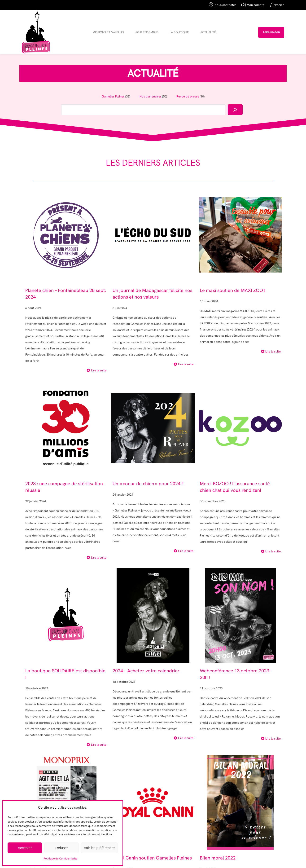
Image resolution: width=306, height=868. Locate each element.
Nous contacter (222, 5)
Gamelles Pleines (113, 96)
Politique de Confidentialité (60, 859)
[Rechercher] (235, 110)
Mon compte (253, 5)
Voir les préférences (99, 848)
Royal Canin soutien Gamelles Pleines (152, 858)
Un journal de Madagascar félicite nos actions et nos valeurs (152, 294)
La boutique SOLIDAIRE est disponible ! (65, 674)
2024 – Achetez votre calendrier (146, 671)
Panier (277, 5)
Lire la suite (99, 370)
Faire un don (271, 32)
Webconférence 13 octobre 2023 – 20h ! (236, 674)
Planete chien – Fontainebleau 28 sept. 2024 (66, 294)
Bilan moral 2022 (218, 858)
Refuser (62, 848)
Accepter (25, 848)
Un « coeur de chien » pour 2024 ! (148, 484)
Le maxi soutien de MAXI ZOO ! (233, 290)
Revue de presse (188, 96)
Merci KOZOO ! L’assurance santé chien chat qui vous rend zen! (235, 487)
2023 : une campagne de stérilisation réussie (64, 487)
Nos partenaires (151, 96)
